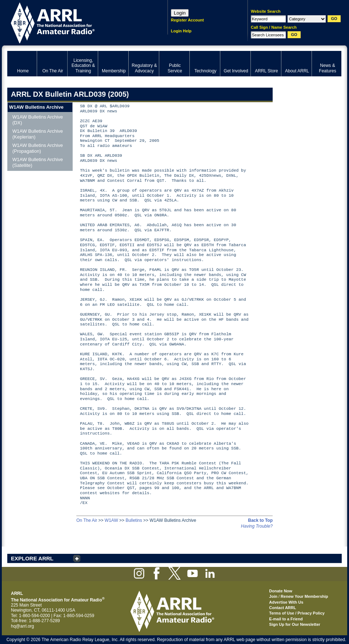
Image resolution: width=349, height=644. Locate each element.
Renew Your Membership (304, 596)
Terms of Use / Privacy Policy (297, 613)
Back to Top (260, 520)
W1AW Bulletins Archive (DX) (38, 120)
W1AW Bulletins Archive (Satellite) (38, 162)
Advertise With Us (286, 602)
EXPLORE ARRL (32, 558)
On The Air (87, 520)
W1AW (111, 520)
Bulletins (134, 520)
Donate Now (281, 591)
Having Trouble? (257, 526)
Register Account (187, 20)
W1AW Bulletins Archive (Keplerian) (38, 134)
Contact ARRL (282, 608)
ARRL (78, 22)
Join (273, 596)
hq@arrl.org (23, 626)
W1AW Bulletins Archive (36, 107)
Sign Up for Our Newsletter (295, 624)
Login (180, 13)
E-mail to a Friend (286, 619)
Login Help (181, 31)
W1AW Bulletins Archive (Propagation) (38, 148)
